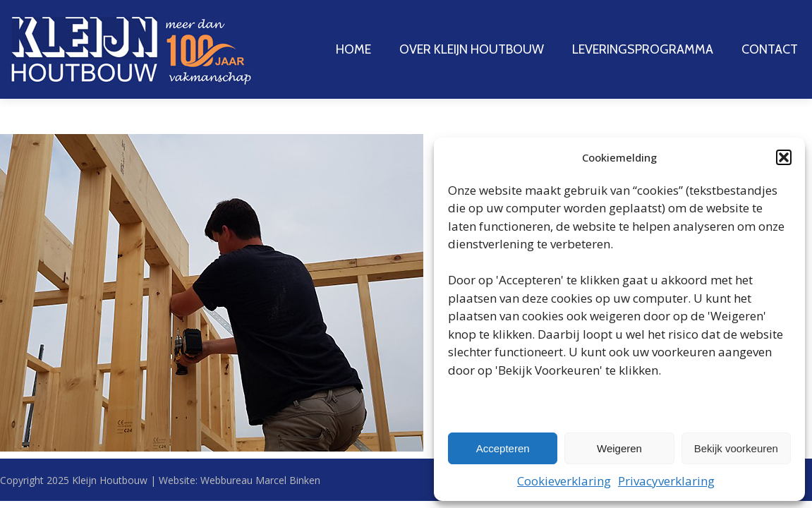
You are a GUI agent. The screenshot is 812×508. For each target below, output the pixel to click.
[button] (784, 157)
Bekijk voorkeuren (736, 448)
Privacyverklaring (666, 481)
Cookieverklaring (564, 481)
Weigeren (619, 448)
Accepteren (503, 448)
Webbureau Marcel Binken (260, 480)
